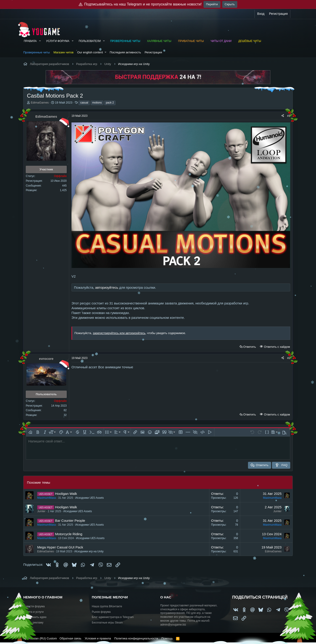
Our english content (90, 52)
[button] (40, 41)
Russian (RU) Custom (41, 638)
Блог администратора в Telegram (113, 617)
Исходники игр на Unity (89, 551)
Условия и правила (98, 638)
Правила (30, 41)
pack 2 (110, 103)
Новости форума (34, 606)
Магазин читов (63, 52)
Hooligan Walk (66, 494)
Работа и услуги (33, 612)
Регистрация (153, 52)
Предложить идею (35, 617)
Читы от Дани (221, 41)
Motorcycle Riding (69, 534)
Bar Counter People (70, 521)
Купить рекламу (33, 623)
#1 (289, 116)
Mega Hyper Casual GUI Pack (60, 547)
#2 (289, 358)
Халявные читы (159, 41)
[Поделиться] (283, 116)
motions (97, 103)
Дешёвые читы (250, 41)
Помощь (167, 638)
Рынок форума (101, 612)
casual (84, 103)
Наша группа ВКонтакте (107, 606)
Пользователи (90, 41)
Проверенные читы (125, 41)
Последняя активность (125, 52)
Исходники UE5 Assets (90, 498)
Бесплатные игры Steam (107, 623)
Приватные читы (191, 41)
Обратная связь (71, 638)
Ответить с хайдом (276, 347)
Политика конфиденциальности (136, 638)
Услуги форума (58, 41)
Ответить (250, 347)
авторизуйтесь (107, 287)
